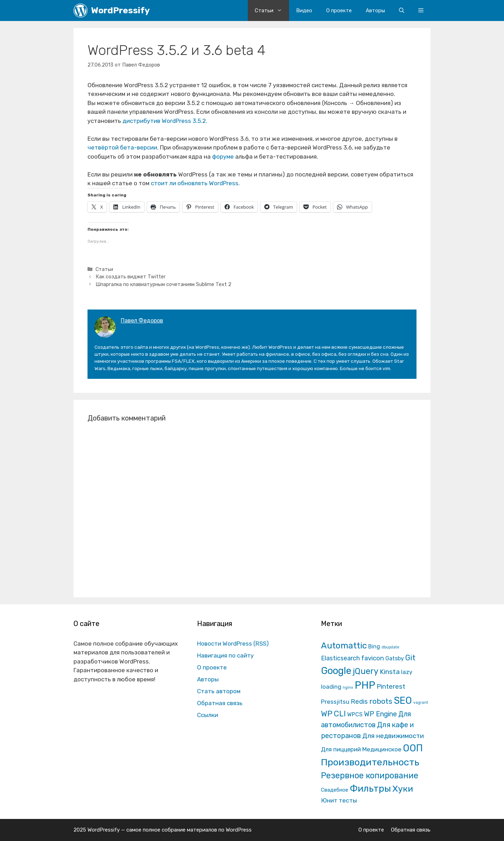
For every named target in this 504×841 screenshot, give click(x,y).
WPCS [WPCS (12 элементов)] (355, 714)
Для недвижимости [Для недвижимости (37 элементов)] (393, 736)
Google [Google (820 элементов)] (336, 671)
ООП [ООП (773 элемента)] (413, 748)
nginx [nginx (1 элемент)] (348, 687)
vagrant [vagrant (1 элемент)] (421, 703)
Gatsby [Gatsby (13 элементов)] (395, 658)
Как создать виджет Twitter (131, 277)
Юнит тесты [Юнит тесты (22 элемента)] (339, 800)
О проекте (339, 11)
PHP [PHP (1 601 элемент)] (365, 685)
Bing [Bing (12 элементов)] (374, 647)
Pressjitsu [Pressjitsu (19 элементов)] (335, 702)
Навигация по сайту (225, 655)
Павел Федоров (142, 321)
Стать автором (219, 691)
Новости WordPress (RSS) (233, 644)
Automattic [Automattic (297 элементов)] (344, 645)
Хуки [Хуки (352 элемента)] (403, 788)
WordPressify (120, 10)
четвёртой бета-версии (122, 147)
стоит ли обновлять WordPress (195, 183)
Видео (304, 11)
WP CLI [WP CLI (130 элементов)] (333, 714)
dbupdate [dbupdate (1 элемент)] (390, 647)
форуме (223, 157)
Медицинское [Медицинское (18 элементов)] (382, 749)
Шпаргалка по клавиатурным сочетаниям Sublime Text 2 (163, 284)
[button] (421, 11)
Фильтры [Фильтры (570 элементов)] (370, 788)
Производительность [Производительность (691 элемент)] (370, 762)
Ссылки (208, 715)
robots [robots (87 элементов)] (381, 701)
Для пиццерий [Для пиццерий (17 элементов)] (341, 749)
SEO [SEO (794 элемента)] (403, 700)
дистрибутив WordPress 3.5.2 (164, 121)
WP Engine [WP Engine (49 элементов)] (380, 714)
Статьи (272, 11)
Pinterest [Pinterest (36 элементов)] (391, 686)
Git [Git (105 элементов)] (410, 658)
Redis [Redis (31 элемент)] (359, 702)
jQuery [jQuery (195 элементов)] (366, 671)
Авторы (375, 11)
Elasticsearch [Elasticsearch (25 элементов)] (340, 658)
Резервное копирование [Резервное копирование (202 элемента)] (370, 776)
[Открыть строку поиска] (402, 11)
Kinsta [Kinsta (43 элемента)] (390, 672)
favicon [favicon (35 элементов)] (373, 658)
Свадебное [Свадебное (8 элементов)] (335, 790)
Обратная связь (220, 703)
